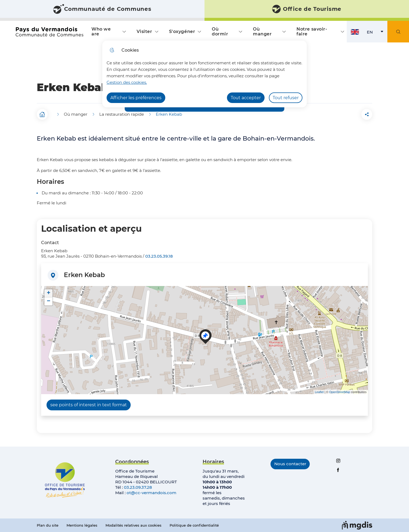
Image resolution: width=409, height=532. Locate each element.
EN (377, 33)
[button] (337, 114)
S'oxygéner (182, 31)
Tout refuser (286, 98)
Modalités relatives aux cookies (133, 525)
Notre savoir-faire (312, 31)
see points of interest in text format (89, 405)
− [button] (49, 301)
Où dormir (220, 31)
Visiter (144, 31)
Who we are (101, 31)
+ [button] (49, 293)
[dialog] (205, 74)
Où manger (262, 31)
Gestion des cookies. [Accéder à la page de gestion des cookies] (127, 82)
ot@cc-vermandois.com (151, 493)
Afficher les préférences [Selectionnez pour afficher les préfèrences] (136, 98)
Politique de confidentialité (194, 525)
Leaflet (319, 392)
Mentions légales (82, 525)
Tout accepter (246, 98)
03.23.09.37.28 (138, 487)
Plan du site (48, 525)
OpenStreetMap (340, 392)
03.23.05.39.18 (159, 256)
